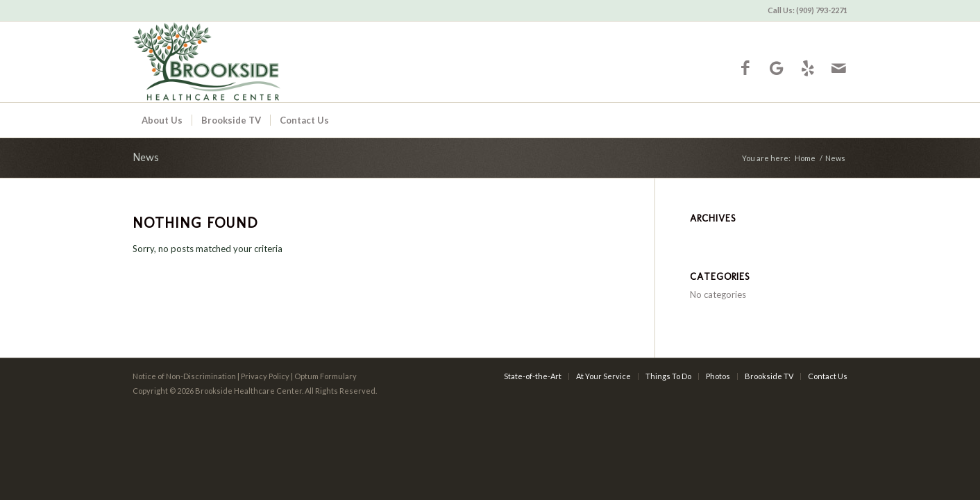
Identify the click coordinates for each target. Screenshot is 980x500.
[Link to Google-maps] (776, 68)
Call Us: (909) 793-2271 (808, 10)
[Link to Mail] (839, 68)
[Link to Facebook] (745, 68)
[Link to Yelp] (808, 68)
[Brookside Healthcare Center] (259, 62)
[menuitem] (804, 10)
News (146, 157)
